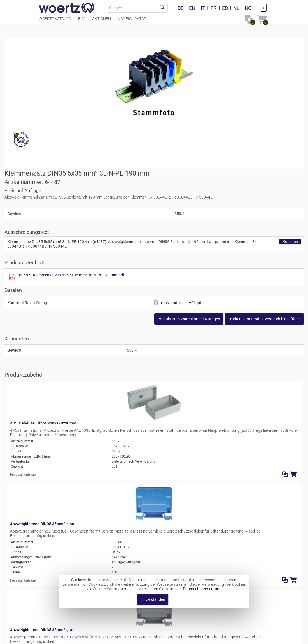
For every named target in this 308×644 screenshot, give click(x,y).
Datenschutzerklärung (202, 589)
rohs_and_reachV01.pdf (243, 200)
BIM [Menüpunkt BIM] (82, 22)
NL (236, 8)
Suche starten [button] (163, 8)
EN (192, 8)
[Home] (67, 8)
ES (225, 8)
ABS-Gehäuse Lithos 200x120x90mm (116, 297)
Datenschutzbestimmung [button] (188, 637)
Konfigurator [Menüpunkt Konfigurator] (132, 22)
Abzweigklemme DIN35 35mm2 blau (116, 344)
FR (214, 8)
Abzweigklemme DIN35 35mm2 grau (116, 396)
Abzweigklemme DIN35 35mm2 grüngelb (120, 449)
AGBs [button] (151, 637)
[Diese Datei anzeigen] (164, 174)
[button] (230, 216)
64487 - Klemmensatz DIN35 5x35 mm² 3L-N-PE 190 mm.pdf (219, 172)
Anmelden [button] (263, 8)
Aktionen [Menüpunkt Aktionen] (102, 22)
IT (203, 8)
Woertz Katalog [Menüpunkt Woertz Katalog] (55, 22)
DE (180, 8)
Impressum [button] (107, 637)
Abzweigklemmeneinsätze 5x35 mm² (171, 564)
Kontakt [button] (132, 637)
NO (248, 8)
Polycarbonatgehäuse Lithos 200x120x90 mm (124, 501)
